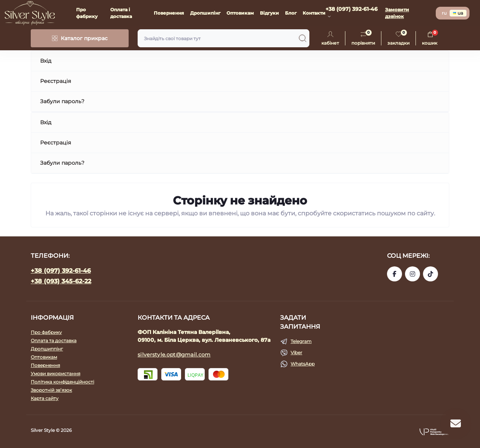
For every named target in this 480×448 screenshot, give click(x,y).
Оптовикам (240, 13)
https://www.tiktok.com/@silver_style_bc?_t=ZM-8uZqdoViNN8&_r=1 (430, 274)
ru (444, 13)
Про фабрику (46, 332)
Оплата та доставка (54, 341)
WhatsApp (303, 364)
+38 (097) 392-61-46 (61, 271)
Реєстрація (55, 81)
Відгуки (269, 13)
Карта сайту (45, 398)
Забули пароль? (62, 101)
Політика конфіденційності (62, 382)
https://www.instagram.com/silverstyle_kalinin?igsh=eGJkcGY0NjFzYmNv (412, 274)
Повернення (169, 13)
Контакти (314, 13)
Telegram (301, 341)
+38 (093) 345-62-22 (61, 281)
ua (458, 13)
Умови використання (55, 374)
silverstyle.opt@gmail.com (174, 355)
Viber (296, 353)
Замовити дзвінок (397, 13)
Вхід (46, 61)
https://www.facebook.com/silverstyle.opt (394, 274)
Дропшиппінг (47, 349)
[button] (434, 431)
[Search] (303, 38)
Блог (291, 13)
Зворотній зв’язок (51, 390)
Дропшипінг (205, 13)
